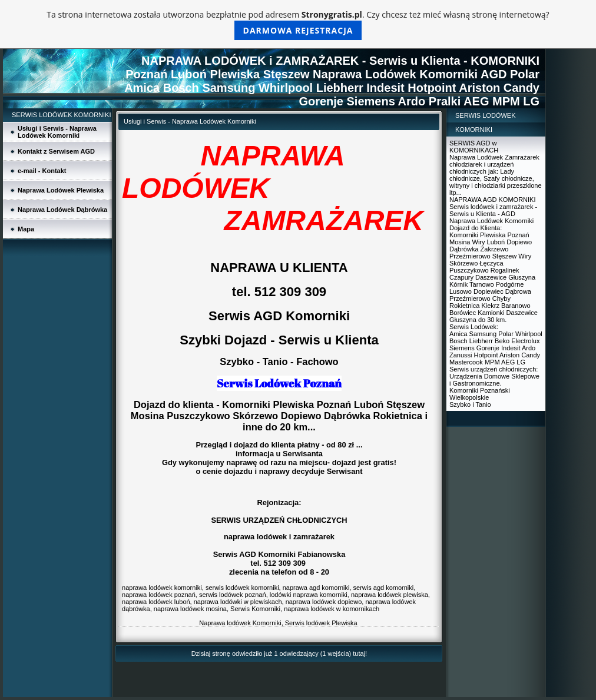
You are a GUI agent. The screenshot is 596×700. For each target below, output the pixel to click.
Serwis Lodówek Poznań (279, 383)
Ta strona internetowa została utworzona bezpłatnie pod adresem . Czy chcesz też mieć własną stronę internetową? (298, 24)
